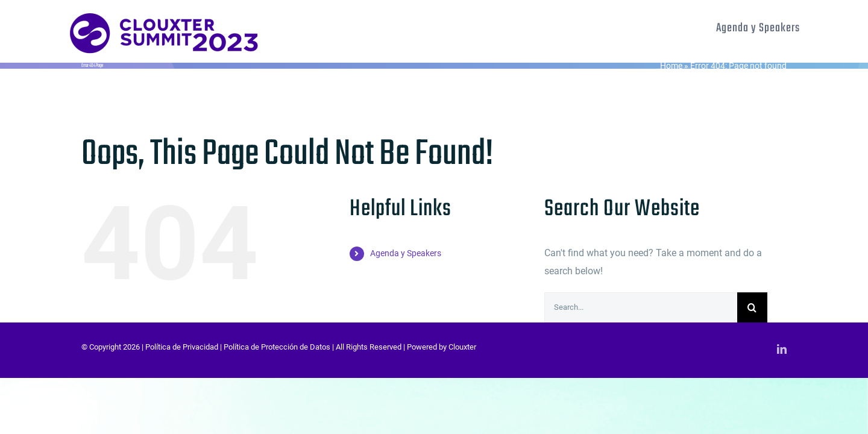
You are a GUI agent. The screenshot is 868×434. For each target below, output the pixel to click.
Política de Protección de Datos (277, 347)
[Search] (752, 307)
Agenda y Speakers (406, 253)
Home (671, 66)
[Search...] (641, 307)
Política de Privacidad (182, 347)
